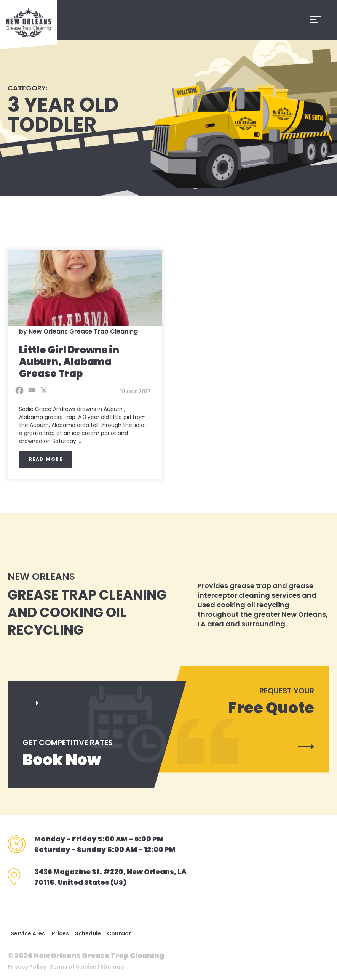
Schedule (88, 933)
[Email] (32, 390)
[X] (44, 390)
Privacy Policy (27, 967)
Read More (46, 459)
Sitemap (112, 967)
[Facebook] (19, 390)
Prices (60, 933)
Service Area (28, 933)
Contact (119, 933)
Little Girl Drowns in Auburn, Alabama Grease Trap (69, 362)
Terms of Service (73, 967)
